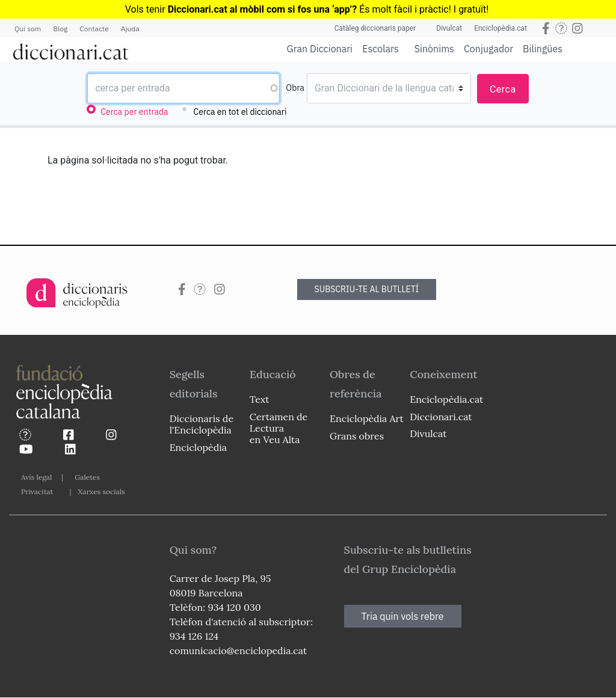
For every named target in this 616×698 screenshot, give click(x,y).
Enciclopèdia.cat (500, 28)
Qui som (28, 29)
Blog (60, 29)
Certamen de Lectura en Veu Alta (279, 428)
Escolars (380, 48)
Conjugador (488, 49)
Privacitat (37, 491)
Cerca (503, 89)
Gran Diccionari (320, 49)
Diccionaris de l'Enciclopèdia (202, 424)
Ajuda (130, 29)
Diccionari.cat (441, 417)
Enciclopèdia (198, 447)
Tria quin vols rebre (403, 616)
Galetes (87, 477)
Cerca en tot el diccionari (240, 112)
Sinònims (434, 49)
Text (260, 399)
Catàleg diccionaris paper (375, 28)
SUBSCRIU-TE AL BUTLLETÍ (367, 289)
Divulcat (449, 28)
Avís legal (36, 477)
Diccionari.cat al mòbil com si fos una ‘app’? (263, 9)
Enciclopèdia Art (367, 418)
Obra (295, 88)
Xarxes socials (101, 491)
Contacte (94, 29)
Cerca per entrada (134, 112)
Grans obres (357, 436)
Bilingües (543, 48)
